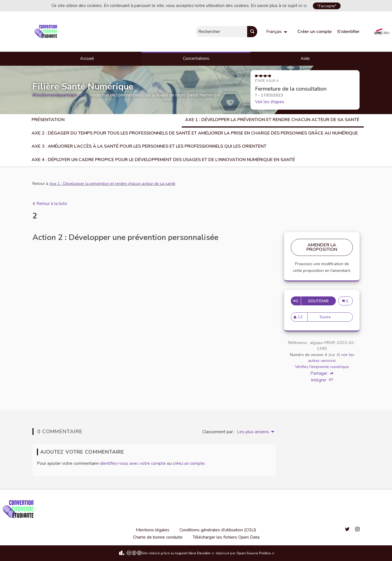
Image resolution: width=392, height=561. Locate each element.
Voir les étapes (270, 102)
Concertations (196, 58)
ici (303, 6)
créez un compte (189, 463)
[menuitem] (277, 32)
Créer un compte (315, 32)
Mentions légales (153, 530)
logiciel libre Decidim (195, 553)
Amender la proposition (322, 247)
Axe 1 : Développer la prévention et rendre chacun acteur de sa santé (273, 120)
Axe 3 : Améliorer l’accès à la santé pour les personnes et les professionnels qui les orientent (149, 146)
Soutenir (320, 301)
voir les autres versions (331, 358)
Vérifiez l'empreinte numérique (322, 367)
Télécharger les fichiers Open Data (226, 537)
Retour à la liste (50, 204)
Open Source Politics (256, 553)
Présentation (48, 120)
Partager (322, 373)
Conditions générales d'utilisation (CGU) (218, 530)
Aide (305, 58)
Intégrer (322, 380)
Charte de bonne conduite (158, 537)
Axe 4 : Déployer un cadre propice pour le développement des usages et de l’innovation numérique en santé (163, 160)
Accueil (87, 58)
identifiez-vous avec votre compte (133, 463)
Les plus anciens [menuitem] (253, 432)
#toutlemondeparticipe (57, 95)
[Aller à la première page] (47, 32)
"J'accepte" (327, 6)
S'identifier (348, 32)
